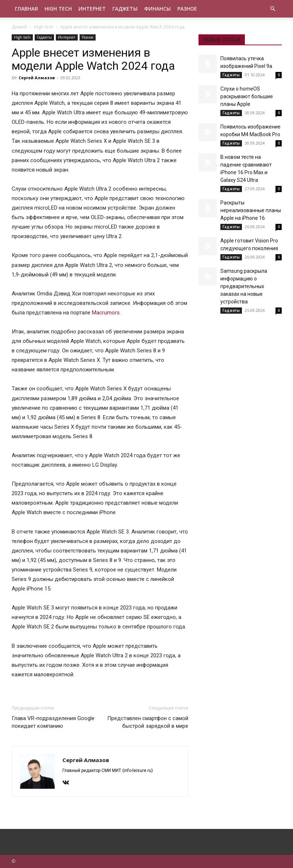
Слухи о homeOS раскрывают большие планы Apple (247, 96)
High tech (58, 9)
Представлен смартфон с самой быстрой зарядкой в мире (148, 722)
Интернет (92, 9)
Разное (187, 9)
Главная (26, 9)
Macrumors (106, 313)
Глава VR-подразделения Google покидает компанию (53, 722)
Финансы (157, 9)
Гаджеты (125, 9)
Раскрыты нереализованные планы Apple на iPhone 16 (251, 210)
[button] (273, 9)
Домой (19, 27)
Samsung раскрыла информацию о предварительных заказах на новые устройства (244, 286)
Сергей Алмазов (37, 78)
